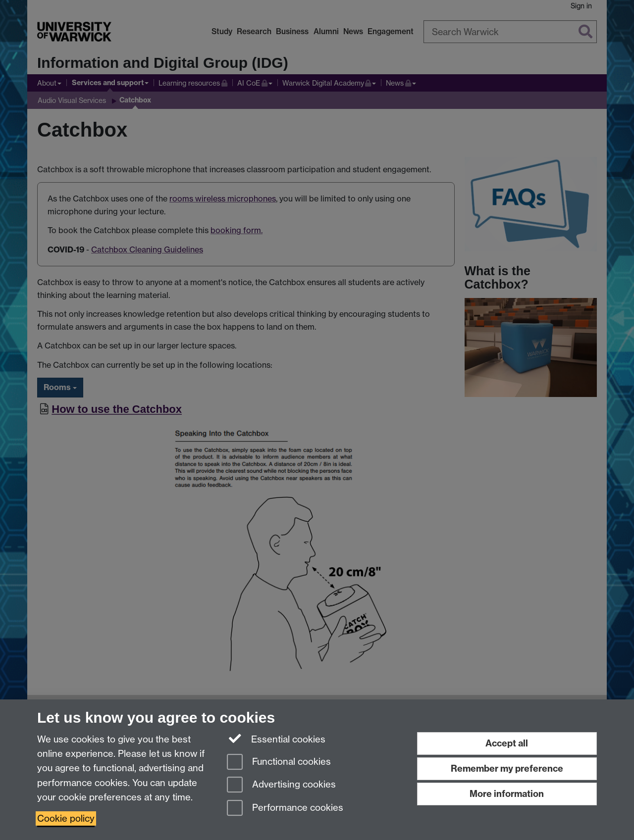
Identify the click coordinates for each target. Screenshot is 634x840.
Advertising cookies (281, 785)
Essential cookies (276, 739)
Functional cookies (279, 763)
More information (507, 794)
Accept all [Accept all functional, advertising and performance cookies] (507, 743)
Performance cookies (285, 809)
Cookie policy (66, 818)
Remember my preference (507, 768)
